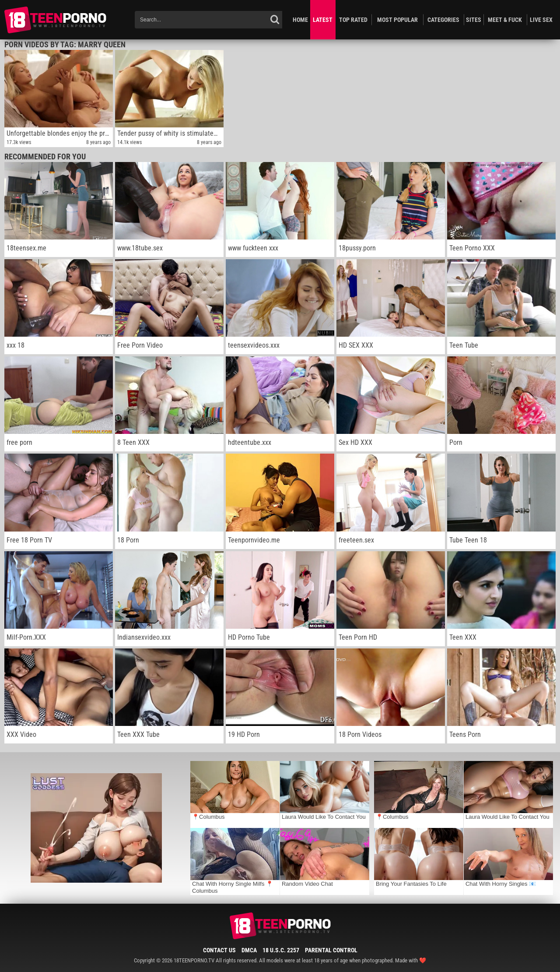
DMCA (249, 950)
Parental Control (331, 950)
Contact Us (219, 950)
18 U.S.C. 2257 (281, 950)
